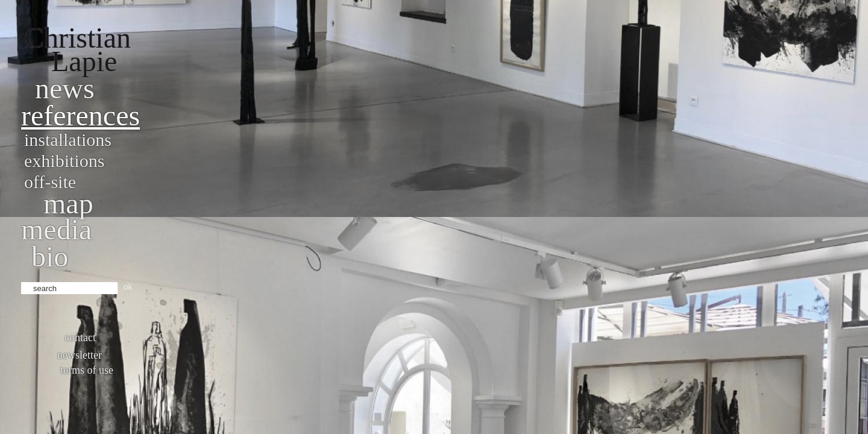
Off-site (50, 182)
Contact (80, 338)
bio (50, 256)
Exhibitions (64, 161)
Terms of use (87, 370)
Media (56, 229)
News (65, 88)
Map (68, 203)
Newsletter (80, 355)
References (80, 115)
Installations (68, 140)
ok (128, 287)
